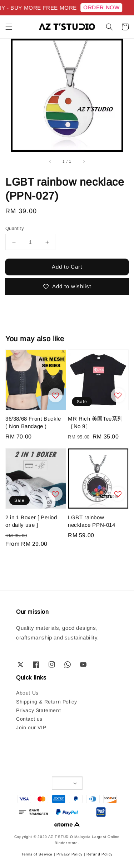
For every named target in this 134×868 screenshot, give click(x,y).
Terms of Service (37, 854)
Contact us (29, 719)
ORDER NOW (103, 7)
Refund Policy (100, 854)
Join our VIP (31, 727)
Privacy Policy (70, 854)
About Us (27, 693)
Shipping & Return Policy (46, 702)
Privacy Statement (38, 710)
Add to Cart (67, 267)
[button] (9, 27)
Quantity (15, 228)
